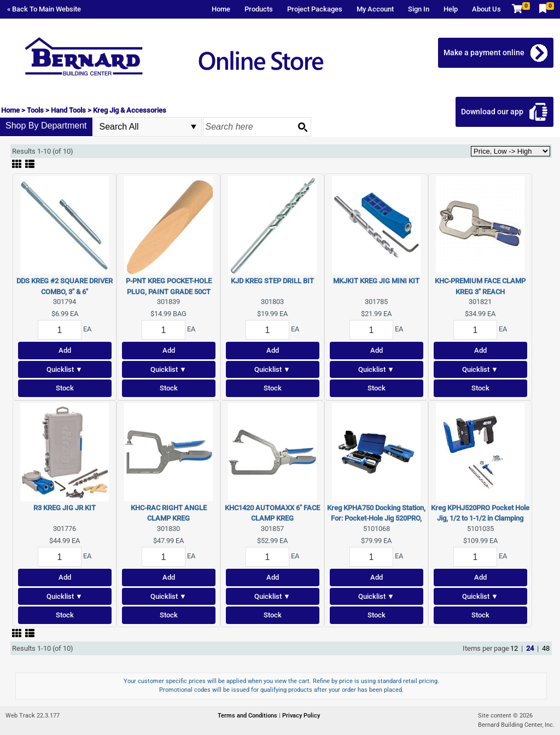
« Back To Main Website (44, 9)
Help (451, 9)
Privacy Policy (301, 716)
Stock (65, 388)
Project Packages (315, 9)
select (194, 127)
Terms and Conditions (248, 716)
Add (65, 350)
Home (221, 9)
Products (259, 9)
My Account (375, 9)
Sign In (419, 9)
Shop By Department (46, 126)
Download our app (492, 112)
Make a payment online (484, 52)
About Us (486, 9)
